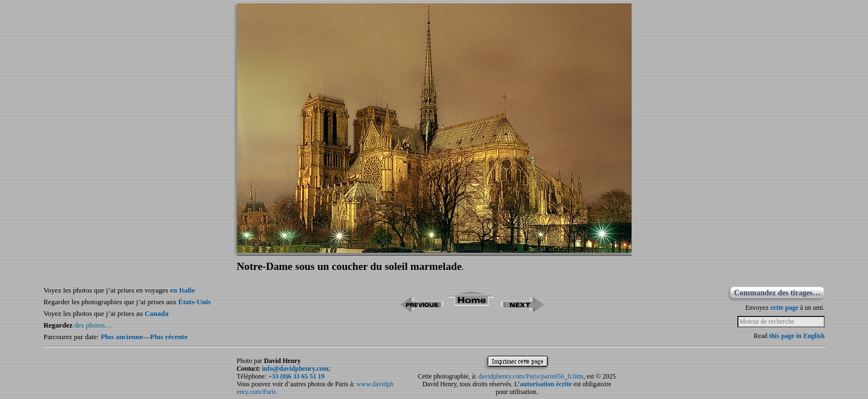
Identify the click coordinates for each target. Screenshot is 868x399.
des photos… (93, 325)
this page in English (797, 336)
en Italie (182, 290)
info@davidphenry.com (295, 369)
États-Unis (195, 302)
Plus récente (169, 337)
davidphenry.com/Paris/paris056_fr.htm (531, 376)
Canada (156, 313)
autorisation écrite (546, 384)
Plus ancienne (122, 337)
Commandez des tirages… (777, 293)
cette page (784, 308)
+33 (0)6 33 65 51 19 (296, 376)
